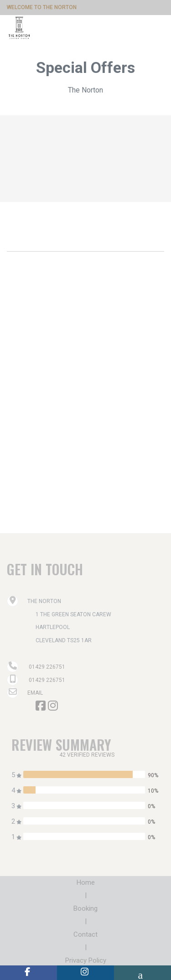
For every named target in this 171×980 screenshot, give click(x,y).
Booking (85, 908)
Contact (85, 934)
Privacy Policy (86, 960)
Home (86, 882)
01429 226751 (47, 667)
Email (25, 693)
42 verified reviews (87, 755)
